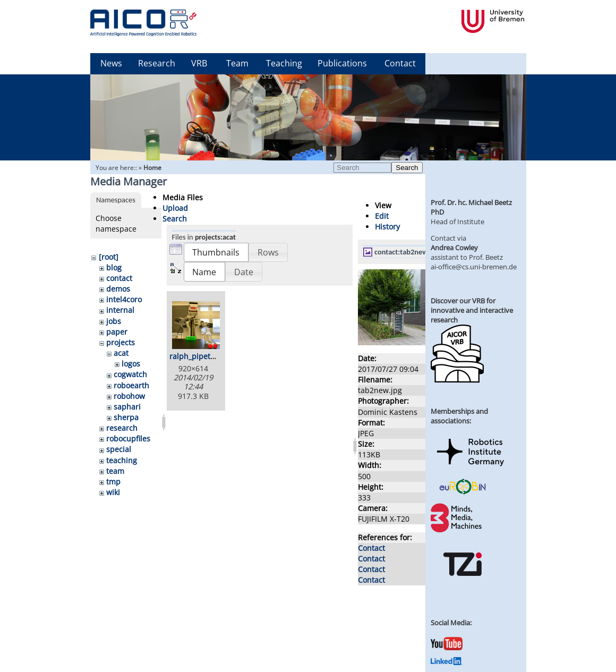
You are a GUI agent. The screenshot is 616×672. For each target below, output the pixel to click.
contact (119, 278)
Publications (342, 63)
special (119, 449)
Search (407, 168)
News (111, 63)
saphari (127, 407)
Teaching (284, 63)
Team (237, 63)
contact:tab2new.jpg (407, 252)
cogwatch (130, 374)
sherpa (126, 417)
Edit (382, 216)
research (122, 428)
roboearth (131, 385)
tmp (113, 482)
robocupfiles (128, 439)
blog (114, 267)
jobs (114, 321)
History (387, 227)
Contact (400, 63)
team (115, 471)
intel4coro (124, 299)
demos (118, 289)
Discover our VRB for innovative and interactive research (472, 310)
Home (152, 168)
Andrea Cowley (454, 248)
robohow (129, 396)
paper (117, 332)
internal (120, 310)
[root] (109, 257)
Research (157, 63)
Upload (175, 208)
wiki (113, 492)
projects (121, 342)
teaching (122, 460)
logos (131, 364)
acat (121, 353)
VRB (199, 63)
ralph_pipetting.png (205, 356)
